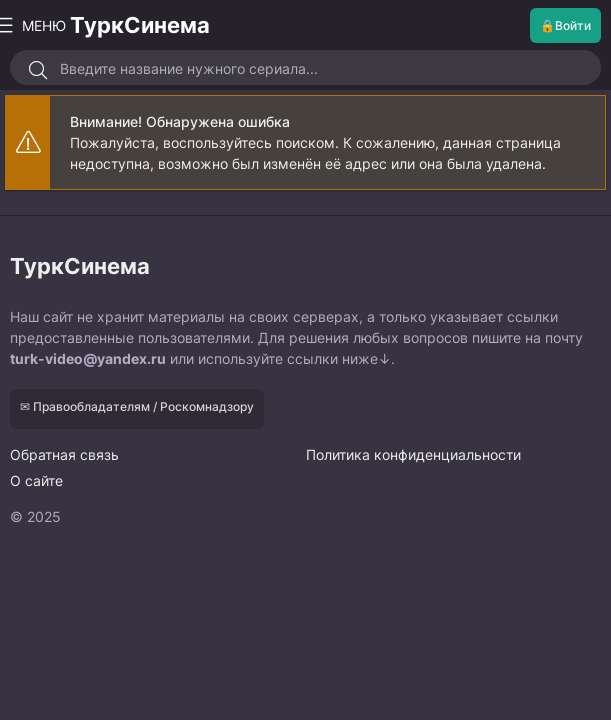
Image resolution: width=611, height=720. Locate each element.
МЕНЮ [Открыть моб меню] (36, 25)
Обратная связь (64, 454)
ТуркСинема (140, 25)
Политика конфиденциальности (413, 454)
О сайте (36, 480)
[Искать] (37, 70)
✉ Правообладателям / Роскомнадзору (137, 406)
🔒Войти (565, 25)
